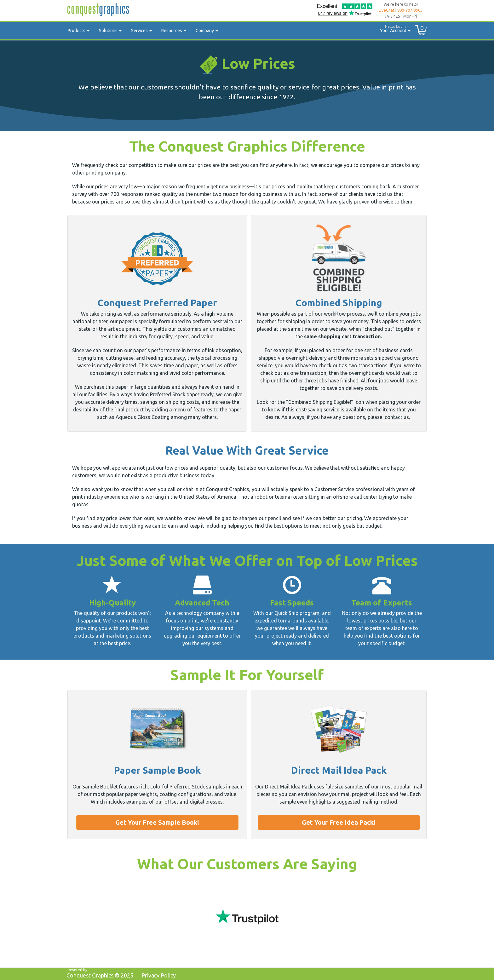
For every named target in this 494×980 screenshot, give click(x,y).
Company (207, 31)
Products (79, 31)
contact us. (397, 417)
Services (141, 31)
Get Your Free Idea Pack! (339, 822)
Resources (174, 31)
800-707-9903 (410, 10)
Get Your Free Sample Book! (157, 822)
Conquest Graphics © (100, 975)
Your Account (393, 28)
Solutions (110, 31)
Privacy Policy (159, 975)
